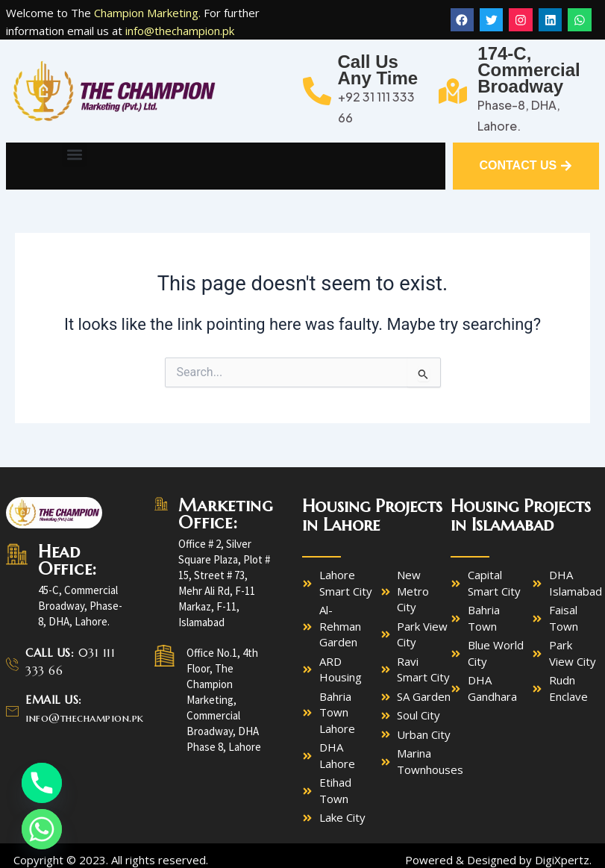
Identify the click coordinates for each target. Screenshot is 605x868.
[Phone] (42, 783)
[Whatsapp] (42, 829)
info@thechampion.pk (180, 31)
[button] (74, 155)
